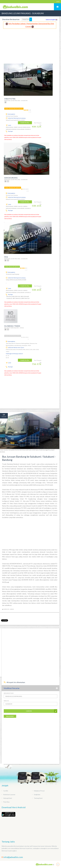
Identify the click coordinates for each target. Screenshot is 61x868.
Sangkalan (37, 795)
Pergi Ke (6, 701)
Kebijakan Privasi (39, 791)
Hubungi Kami (8, 798)
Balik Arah (10, 716)
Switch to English (52, 20)
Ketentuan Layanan (9, 795)
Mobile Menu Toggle (57, 7)
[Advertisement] (30, 45)
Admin (12, 609)
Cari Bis (29, 711)
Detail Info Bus (25, 123)
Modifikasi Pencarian (12, 688)
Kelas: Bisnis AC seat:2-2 (12, 267)
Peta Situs (6, 802)
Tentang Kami (38, 798)
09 (4, 415)
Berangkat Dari (9, 693)
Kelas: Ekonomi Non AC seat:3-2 (14, 109)
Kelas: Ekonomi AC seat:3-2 (13, 188)
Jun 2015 (4, 417)
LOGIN (58, 2)
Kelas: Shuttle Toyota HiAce (13, 336)
